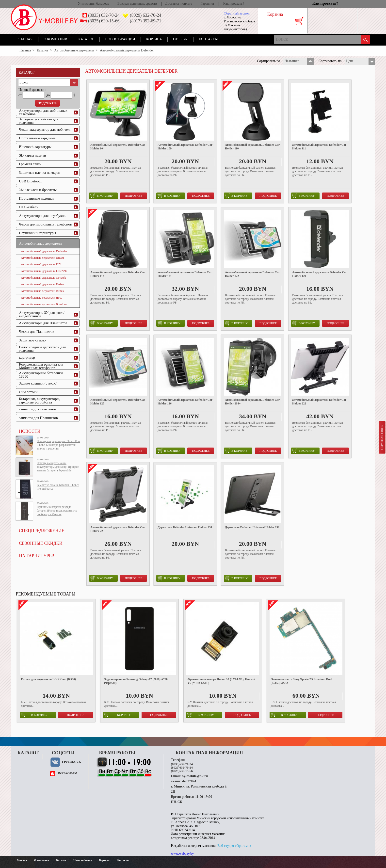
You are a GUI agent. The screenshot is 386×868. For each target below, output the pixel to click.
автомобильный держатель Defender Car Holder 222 (319, 402)
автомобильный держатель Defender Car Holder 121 (185, 274)
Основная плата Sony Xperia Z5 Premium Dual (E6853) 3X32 (302, 681)
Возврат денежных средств (137, 4)
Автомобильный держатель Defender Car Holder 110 (252, 147)
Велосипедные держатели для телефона (42, 349)
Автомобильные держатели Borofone (44, 304)
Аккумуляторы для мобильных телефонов (43, 112)
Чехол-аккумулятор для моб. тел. (45, 129)
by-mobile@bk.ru (195, 776)
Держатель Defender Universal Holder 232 (252, 527)
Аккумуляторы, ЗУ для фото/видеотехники (42, 314)
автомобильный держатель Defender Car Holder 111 (319, 147)
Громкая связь (30, 164)
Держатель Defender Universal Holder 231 (185, 527)
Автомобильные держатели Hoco (42, 298)
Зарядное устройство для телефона (39, 121)
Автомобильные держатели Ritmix (42, 291)
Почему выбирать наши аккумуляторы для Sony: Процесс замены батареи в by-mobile (58, 467)
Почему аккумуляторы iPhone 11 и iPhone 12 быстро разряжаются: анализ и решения (58, 445)
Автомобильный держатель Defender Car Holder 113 (118, 274)
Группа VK (71, 762)
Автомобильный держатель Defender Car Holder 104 (118, 147)
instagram (67, 773)
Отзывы (180, 39)
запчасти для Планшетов (38, 418)
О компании (56, 39)
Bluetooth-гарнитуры (35, 147)
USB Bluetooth (30, 181)
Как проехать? (234, 4)
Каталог (86, 39)
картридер (27, 357)
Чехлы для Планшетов (37, 332)
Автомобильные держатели (74, 50)
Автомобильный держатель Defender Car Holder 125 (118, 402)
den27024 (189, 781)
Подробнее (134, 196)
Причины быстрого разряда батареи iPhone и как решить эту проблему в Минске (57, 511)
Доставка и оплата (179, 4)
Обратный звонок (237, 13)
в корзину (102, 196)
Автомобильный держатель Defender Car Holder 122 (252, 274)
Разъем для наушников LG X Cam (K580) (48, 679)
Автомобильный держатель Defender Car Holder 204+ (252, 402)
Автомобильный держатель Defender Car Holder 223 (118, 529)
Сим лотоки (28, 392)
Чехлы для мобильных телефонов (45, 224)
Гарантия (207, 4)
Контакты (208, 39)
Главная (25, 39)
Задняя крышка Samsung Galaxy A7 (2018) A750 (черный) (136, 681)
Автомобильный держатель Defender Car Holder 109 (185, 147)
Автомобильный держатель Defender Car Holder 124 (320, 274)
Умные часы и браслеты (38, 190)
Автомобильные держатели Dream (42, 258)
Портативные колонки (36, 198)
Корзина (154, 39)
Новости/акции (120, 39)
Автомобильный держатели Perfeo (42, 284)
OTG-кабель (29, 207)
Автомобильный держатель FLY (41, 264)
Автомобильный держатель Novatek (43, 278)
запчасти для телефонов (38, 409)
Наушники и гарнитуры (37, 233)
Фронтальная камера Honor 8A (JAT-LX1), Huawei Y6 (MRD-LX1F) (221, 681)
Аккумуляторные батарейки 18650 (41, 375)
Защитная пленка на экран (40, 173)
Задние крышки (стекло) (38, 383)
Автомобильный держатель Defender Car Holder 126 (185, 402)
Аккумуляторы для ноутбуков (42, 216)
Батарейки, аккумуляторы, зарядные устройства (40, 401)
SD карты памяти (32, 155)
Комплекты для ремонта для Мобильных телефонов (41, 366)
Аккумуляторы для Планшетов (43, 323)
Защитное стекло (32, 340)
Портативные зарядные (37, 138)
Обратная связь (382, 437)
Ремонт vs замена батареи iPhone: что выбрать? (58, 487)
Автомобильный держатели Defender (44, 251)
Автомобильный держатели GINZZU (44, 271)
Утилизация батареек (93, 4)
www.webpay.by (182, 854)
